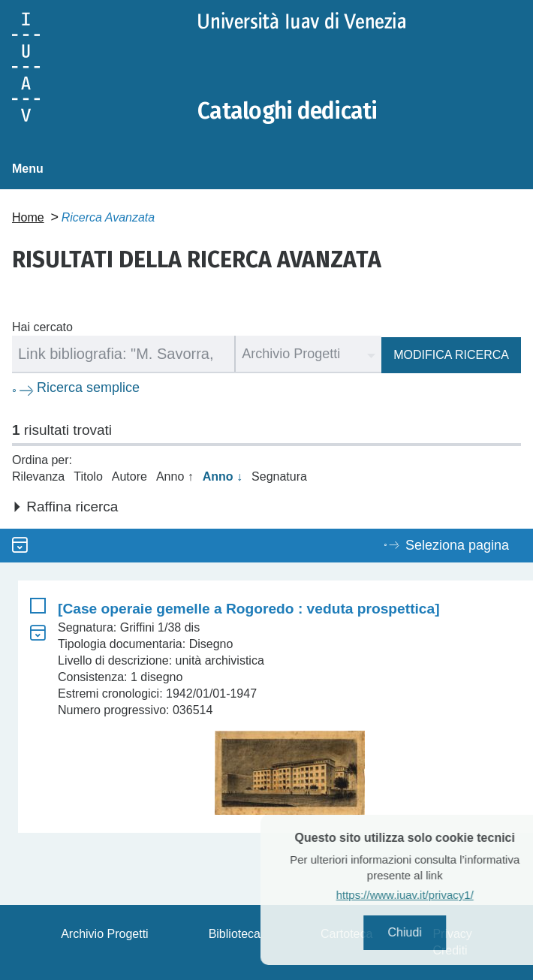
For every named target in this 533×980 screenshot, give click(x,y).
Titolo (88, 476)
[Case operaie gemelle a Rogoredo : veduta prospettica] (249, 609)
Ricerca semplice (88, 387)
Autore (129, 476)
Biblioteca (235, 934)
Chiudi (425, 932)
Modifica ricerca (451, 355)
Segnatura (279, 476)
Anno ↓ (223, 476)
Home (28, 217)
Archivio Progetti (105, 934)
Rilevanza (38, 476)
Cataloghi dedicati (288, 111)
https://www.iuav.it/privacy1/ (425, 895)
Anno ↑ (175, 476)
